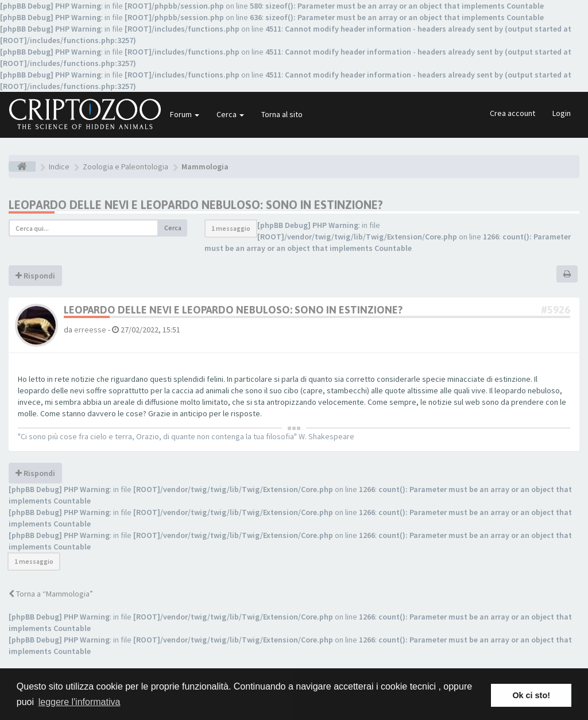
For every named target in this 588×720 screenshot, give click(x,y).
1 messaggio (231, 228)
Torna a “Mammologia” (51, 594)
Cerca (230, 114)
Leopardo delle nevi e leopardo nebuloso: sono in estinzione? (196, 205)
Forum (185, 114)
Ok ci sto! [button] (531, 695)
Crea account (512, 113)
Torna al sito (282, 114)
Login (562, 113)
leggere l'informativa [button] (80, 702)
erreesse (90, 330)
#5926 (556, 310)
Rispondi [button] (35, 276)
